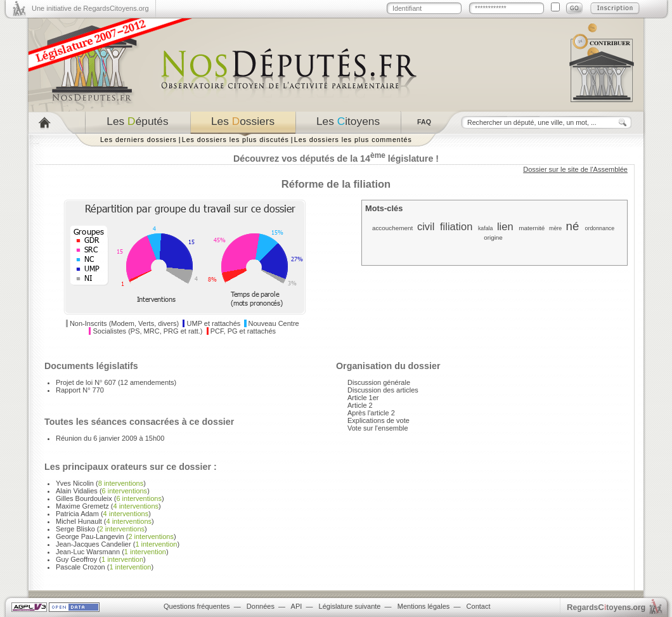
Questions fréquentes (197, 606)
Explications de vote (378, 420)
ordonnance (600, 228)
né (573, 226)
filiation (456, 226)
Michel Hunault (79, 521)
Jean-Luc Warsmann (88, 552)
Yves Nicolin (75, 483)
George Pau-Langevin (90, 536)
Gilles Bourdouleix (84, 498)
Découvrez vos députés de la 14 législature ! (336, 159)
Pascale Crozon (81, 567)
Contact (479, 606)
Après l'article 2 (371, 413)
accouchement (392, 228)
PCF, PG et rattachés (243, 331)
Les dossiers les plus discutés (236, 140)
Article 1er (363, 398)
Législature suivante (350, 606)
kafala (485, 228)
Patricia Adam (77, 514)
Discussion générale (379, 382)
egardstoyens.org (606, 607)
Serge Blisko (75, 529)
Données (261, 606)
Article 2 (360, 405)
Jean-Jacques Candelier (94, 544)
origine (493, 237)
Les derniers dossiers (139, 140)
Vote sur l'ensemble (378, 428)
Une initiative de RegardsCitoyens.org (90, 8)
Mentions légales (424, 606)
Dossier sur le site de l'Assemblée (575, 169)
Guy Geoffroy (76, 559)
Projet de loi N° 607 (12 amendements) (116, 382)
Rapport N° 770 (80, 390)
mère (555, 228)
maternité (532, 228)
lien (505, 226)
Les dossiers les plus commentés (353, 140)
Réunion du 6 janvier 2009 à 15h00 (110, 438)
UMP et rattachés (214, 323)
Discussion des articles (383, 390)
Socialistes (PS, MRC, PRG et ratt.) (148, 331)
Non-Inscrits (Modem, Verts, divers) (124, 323)
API (297, 606)
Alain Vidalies (77, 491)
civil (426, 226)
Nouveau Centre (274, 323)
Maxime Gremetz (82, 506)
